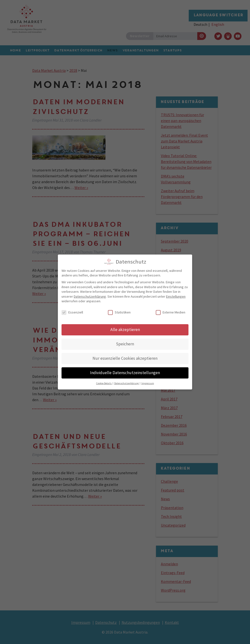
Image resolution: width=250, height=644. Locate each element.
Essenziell (72, 311)
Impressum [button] (148, 382)
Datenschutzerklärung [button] (127, 382)
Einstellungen (176, 295)
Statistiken (119, 311)
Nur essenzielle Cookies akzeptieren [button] (125, 357)
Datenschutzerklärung (90, 295)
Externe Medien (171, 311)
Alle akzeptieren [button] (125, 328)
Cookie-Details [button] (104, 382)
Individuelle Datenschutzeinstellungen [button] (125, 371)
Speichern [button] (125, 342)
